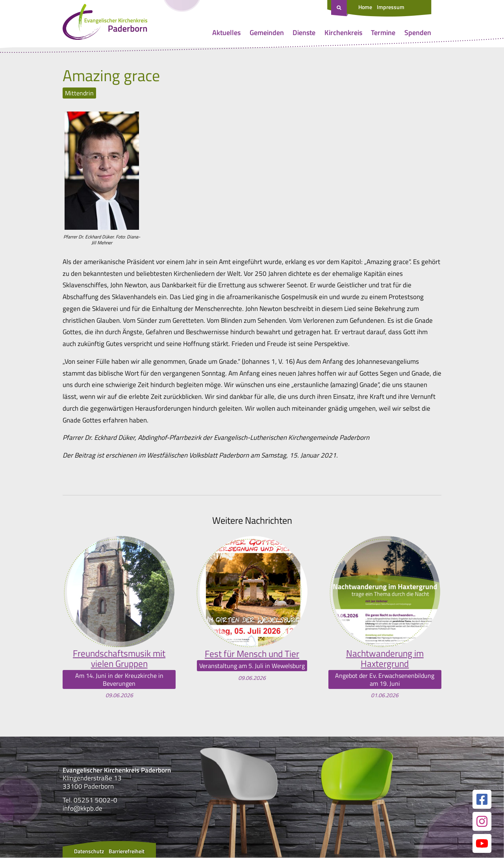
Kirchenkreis (343, 33)
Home (365, 7)
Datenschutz (89, 851)
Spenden (418, 33)
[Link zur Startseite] (105, 24)
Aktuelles (226, 33)
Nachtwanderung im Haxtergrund (385, 659)
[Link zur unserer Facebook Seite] (482, 800)
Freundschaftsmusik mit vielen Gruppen (119, 659)
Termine (383, 33)
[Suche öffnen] (340, 8)
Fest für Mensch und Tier (252, 653)
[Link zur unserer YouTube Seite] (482, 844)
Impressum (391, 7)
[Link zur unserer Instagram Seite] (482, 822)
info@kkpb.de (82, 809)
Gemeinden (267, 33)
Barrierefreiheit (127, 851)
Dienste (304, 33)
